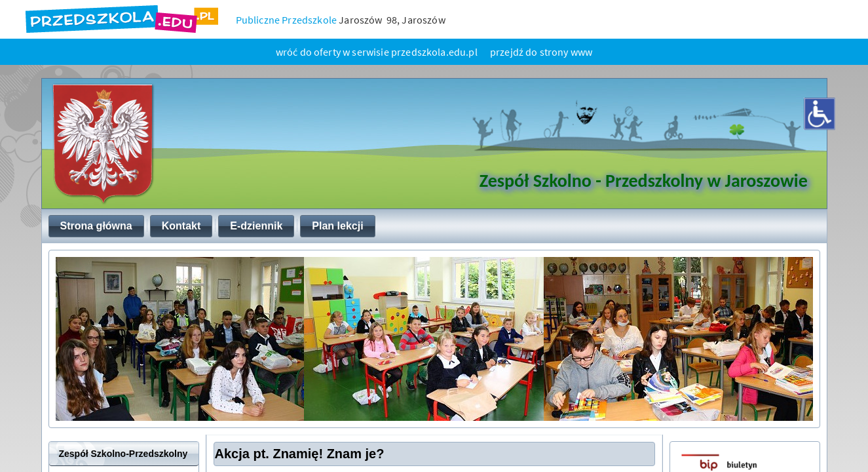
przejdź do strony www (541, 52)
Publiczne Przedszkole (286, 20)
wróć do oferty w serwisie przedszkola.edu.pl (377, 52)
